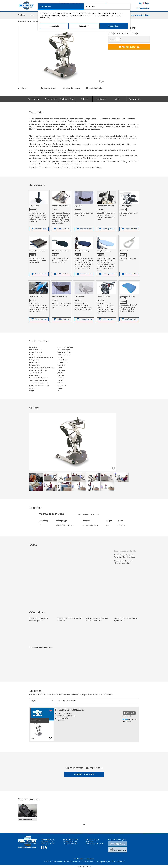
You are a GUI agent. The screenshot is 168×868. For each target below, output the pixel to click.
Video (118, 99)
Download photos (48, 88)
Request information (94, 88)
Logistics (101, 99)
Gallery (84, 99)
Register (126, 719)
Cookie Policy (89, 859)
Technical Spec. (67, 99)
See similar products (71, 88)
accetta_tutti (114, 26)
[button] (42, 701)
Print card (23, 88)
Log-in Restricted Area (141, 15)
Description (34, 99)
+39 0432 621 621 (143, 8)
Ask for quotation (129, 47)
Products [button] (22, 15)
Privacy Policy (79, 859)
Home (30, 21)
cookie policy (45, 18)
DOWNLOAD (129, 713)
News (32, 15)
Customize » (84, 26)
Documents (134, 99)
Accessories (50, 99)
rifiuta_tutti (54, 26)
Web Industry (87, 866)
